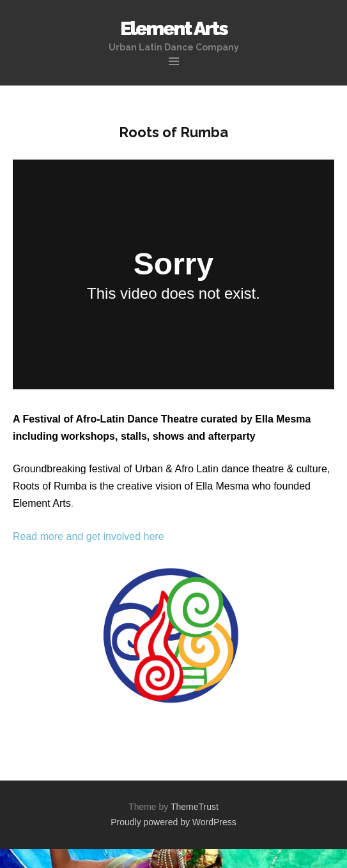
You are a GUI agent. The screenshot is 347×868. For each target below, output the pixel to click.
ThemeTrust (195, 807)
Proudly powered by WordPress (173, 822)
